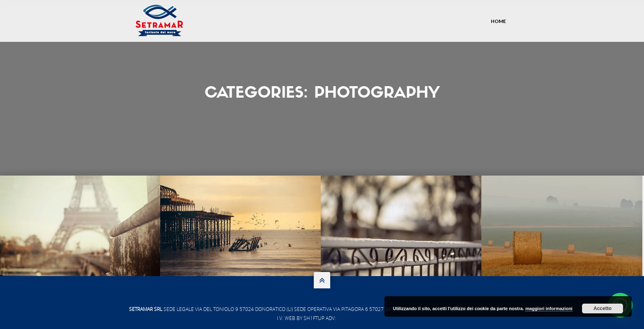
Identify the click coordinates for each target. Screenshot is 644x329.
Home (498, 21)
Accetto (603, 308)
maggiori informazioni (549, 308)
